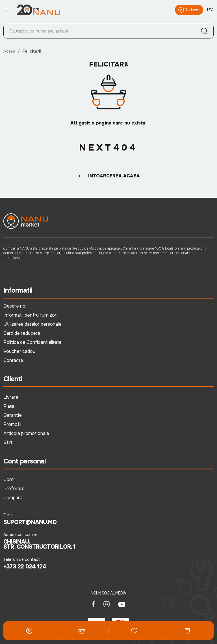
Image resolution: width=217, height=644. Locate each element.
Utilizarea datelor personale (32, 324)
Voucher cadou (19, 351)
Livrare (11, 397)
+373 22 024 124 (25, 567)
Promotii (12, 424)
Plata (9, 406)
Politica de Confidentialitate (32, 342)
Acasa (9, 51)
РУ (210, 10)
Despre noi (15, 306)
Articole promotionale (26, 433)
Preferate (14, 489)
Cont (9, 479)
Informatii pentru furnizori (30, 315)
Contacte (13, 360)
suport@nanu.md (30, 522)
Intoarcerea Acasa (108, 176)
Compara (13, 498)
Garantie (13, 415)
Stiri (8, 442)
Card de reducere (22, 333)
